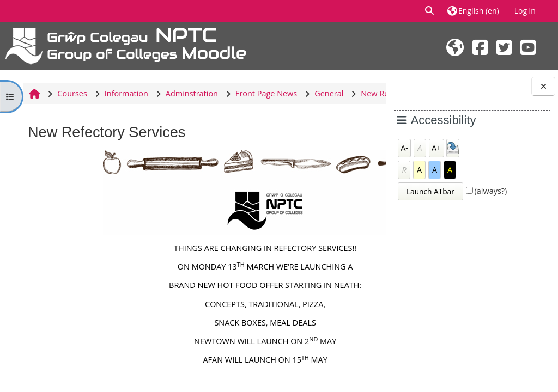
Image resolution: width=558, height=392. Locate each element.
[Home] (126, 45)
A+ (436, 148)
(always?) (491, 191)
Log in (525, 11)
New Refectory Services (70, 114)
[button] (430, 11)
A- (404, 148)
